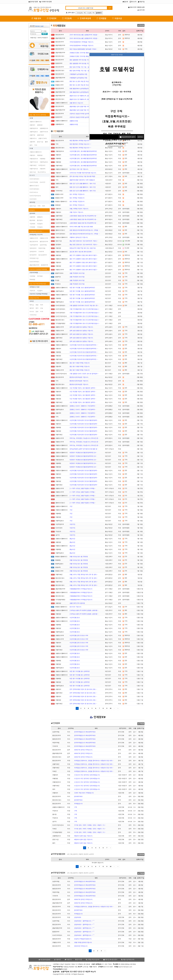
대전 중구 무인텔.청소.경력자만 (80, 671)
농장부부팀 (43, 245)
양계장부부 (33, 251)
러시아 (32, 311)
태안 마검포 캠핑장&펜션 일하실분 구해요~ (83, 49)
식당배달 (32, 276)
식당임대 (40, 224)
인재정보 (52, 18)
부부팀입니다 (78, 803)
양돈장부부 (33, 248)
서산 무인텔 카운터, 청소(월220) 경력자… (83, 388)
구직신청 (141, 724)
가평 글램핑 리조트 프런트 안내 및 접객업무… (84, 374)
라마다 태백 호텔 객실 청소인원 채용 (81, 226)
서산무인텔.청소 (75, 617)
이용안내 (68, 960)
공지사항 (141, 10)
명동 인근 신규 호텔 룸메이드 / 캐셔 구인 (83, 183)
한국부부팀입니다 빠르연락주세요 (85, 732)
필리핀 (32, 308)
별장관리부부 (44, 241)
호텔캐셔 (32, 125)
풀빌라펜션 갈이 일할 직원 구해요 (80, 106)
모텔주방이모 (34, 169)
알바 (31, 145)
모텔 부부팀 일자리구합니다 (83, 942)
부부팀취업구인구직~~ (36, 231)
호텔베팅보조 (44, 128)
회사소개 (133, 2)
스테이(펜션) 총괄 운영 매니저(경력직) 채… (83, 216)
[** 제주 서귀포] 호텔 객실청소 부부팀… (83, 488)
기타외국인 (33, 315)
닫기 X (140, 137)
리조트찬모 (33, 199)
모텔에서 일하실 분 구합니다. (79, 237)
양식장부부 (33, 255)
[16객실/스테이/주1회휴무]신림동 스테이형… (84, 610)
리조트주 (43, 182)
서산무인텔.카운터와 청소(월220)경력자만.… (84, 345)
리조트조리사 (34, 192)
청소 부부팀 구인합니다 (77, 194)
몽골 (37, 305)
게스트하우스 (42, 172)
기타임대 (40, 227)
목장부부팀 (42, 248)
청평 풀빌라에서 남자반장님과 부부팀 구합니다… (85, 88)
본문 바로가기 (0, 0)
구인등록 (67, 18)
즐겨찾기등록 (33, 2)
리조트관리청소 (34, 179)
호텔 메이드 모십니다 (76, 103)
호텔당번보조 (34, 128)
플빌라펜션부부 (34, 265)
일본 (37, 311)
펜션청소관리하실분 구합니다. (79, 377)
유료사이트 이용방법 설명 (136, 7)
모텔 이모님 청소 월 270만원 (79, 556)
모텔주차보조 (34, 162)
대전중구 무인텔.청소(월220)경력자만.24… (83, 452)
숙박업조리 (42, 165)
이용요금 (117, 18)
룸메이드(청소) (34, 186)
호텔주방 (32, 135)
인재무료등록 (84, 18)
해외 (44, 206)
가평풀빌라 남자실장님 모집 (78, 74)
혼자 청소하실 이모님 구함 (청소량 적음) (82, 176)
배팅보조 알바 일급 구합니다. (84, 836)
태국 (42, 305)
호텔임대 (40, 217)
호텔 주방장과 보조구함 (77, 273)
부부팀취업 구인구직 (36, 234)
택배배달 (32, 279)
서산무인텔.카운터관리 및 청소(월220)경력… (84, 420)
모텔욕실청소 (44, 162)
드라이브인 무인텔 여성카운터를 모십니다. (83, 173)
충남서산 (72, 539)
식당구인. (73, 524)
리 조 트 (32, 175)
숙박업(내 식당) (34, 287)
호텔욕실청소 (34, 132)
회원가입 (141, 2)
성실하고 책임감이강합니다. (83, 939)
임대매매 (32, 213)
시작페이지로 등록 (46, 2)
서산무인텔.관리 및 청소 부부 (79, 635)
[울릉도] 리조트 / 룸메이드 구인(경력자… (83, 406)
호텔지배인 (40, 135)
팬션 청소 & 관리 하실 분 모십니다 (81, 81)
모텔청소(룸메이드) (36, 152)
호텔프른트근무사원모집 (77, 603)
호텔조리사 (33, 138)
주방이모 (32, 290)
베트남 (32, 305)
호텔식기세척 (43, 138)
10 (111, 708)
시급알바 (40, 290)
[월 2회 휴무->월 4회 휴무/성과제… (81, 252)
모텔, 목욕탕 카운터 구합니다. (79, 209)
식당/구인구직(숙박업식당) (38, 284)
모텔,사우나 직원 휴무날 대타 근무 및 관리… (84, 574)
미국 (42, 311)
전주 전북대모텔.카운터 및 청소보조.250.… (83, 689)
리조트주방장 (34, 182)
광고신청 (141, 25)
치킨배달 (40, 276)
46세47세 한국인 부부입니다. (84, 750)
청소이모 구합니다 (75, 607)
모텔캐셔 (32, 155)
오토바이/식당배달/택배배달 (38, 269)
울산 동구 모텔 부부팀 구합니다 (80, 363)
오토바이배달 (34, 272)
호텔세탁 (32, 142)
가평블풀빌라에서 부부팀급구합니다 (81, 589)
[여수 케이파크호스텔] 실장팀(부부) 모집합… (84, 35)
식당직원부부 (34, 245)
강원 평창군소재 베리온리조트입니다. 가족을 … (85, 230)
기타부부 (41, 251)
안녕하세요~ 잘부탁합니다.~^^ (84, 921)
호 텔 (31, 118)
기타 (36, 145)
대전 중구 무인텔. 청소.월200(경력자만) (82, 287)
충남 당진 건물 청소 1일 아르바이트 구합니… (84, 241)
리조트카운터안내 (35, 196)
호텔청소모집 (74, 121)
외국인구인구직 (34, 298)
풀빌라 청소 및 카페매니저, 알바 (80, 96)
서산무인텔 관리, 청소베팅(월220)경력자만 (83, 151)
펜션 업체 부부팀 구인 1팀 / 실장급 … (82, 67)
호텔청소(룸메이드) (36, 122)
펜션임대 (40, 220)
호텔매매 (32, 217)
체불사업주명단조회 (128, 960)
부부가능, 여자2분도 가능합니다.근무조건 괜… (84, 438)
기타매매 (32, 227)
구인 (71, 506)
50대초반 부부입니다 (81, 946)
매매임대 (32, 210)
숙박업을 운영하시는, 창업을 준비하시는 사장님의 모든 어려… (94, 760)
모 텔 (31, 148)
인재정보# (98, 717)
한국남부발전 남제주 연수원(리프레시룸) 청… (84, 449)
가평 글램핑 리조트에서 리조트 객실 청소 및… (84, 305)
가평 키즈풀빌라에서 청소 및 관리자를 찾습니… (85, 309)
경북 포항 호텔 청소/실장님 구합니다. (82, 327)
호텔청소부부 (34, 238)
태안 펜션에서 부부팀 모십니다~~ (80, 140)
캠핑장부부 (45, 265)
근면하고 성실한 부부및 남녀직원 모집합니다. (84, 114)
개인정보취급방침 (45, 960)
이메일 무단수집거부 (93, 960)
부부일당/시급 (34, 258)
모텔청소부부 (44, 238)
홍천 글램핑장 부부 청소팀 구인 (80, 60)
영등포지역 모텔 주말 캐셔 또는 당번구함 (83, 248)
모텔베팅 (43, 159)
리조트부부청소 (34, 262)
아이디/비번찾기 (43, 38)
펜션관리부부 (34, 241)
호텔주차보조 (44, 132)
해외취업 (32, 202)
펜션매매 (32, 220)
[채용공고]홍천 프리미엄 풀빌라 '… (81, 53)
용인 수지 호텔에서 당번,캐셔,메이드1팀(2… (84, 255)
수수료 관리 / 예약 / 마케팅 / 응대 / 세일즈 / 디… (90, 825)
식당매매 (32, 224)
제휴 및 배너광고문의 (39, 341)
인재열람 (102, 18)
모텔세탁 (43, 169)
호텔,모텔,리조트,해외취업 (38, 115)
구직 (76, 807)
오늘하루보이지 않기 (127, 137)
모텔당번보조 (34, 159)
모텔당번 (40, 155)
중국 (37, 308)
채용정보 (36, 18)
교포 (42, 308)
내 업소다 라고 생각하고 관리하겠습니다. (87, 775)
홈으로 (125, 2)
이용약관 (58, 960)
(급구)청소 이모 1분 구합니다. (79, 169)
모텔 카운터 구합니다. (77, 212)
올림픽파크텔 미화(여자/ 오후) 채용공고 (82, 180)
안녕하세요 (78, 917)
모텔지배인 (33, 165)
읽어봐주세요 (78, 796)
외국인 (32, 301)
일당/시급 (40, 142)
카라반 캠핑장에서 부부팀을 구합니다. (82, 42)
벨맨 (46, 142)
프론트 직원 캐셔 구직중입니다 (84, 793)
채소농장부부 (43, 255)
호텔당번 (40, 125)
